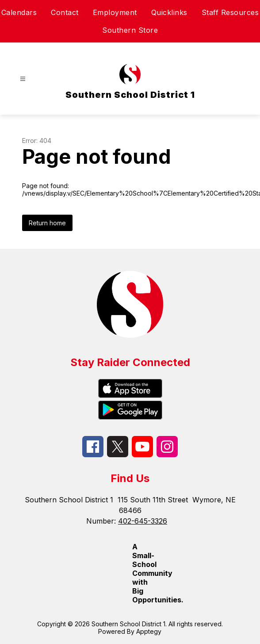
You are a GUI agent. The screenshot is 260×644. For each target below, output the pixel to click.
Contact (65, 12)
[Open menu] (23, 79)
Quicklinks (169, 12)
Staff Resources (230, 12)
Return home (47, 223)
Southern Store (130, 30)
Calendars (19, 12)
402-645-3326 (143, 521)
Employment (115, 12)
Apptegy (149, 631)
